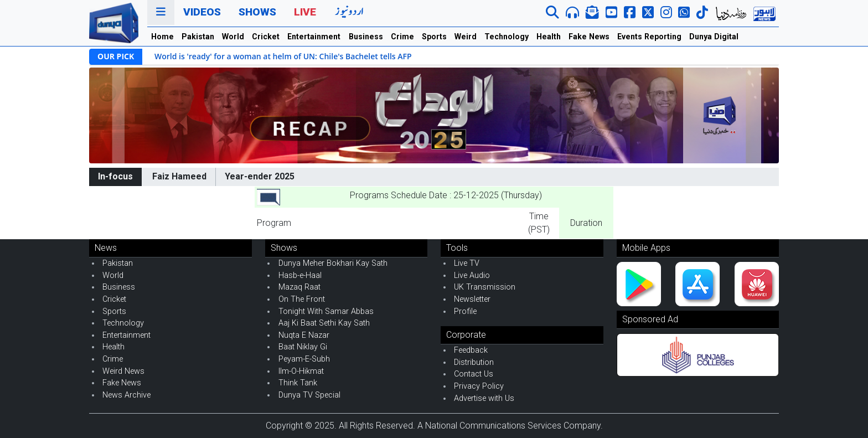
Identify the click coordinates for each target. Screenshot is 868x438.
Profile (465, 311)
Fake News (589, 37)
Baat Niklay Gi (303, 347)
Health (549, 37)
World (233, 37)
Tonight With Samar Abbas (326, 311)
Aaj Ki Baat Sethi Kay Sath (324, 323)
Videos (202, 12)
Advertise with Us (484, 398)
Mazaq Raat (299, 287)
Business (366, 37)
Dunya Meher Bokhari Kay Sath (333, 263)
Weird (466, 37)
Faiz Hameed (179, 176)
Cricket (266, 37)
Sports (434, 37)
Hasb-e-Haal (300, 275)
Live (305, 12)
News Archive (126, 395)
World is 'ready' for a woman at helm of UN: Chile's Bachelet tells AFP (283, 56)
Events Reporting (649, 37)
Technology (507, 37)
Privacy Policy (479, 386)
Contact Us (474, 374)
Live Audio (472, 275)
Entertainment (314, 37)
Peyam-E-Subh (304, 359)
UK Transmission (485, 287)
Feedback (471, 350)
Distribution (474, 362)
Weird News (123, 371)
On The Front (302, 299)
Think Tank (298, 383)
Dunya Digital (714, 37)
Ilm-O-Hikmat (301, 371)
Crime (402, 37)
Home (162, 37)
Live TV (467, 263)
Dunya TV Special (309, 395)
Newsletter (472, 299)
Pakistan (198, 37)
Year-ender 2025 (260, 176)
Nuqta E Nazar (304, 335)
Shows (257, 12)
